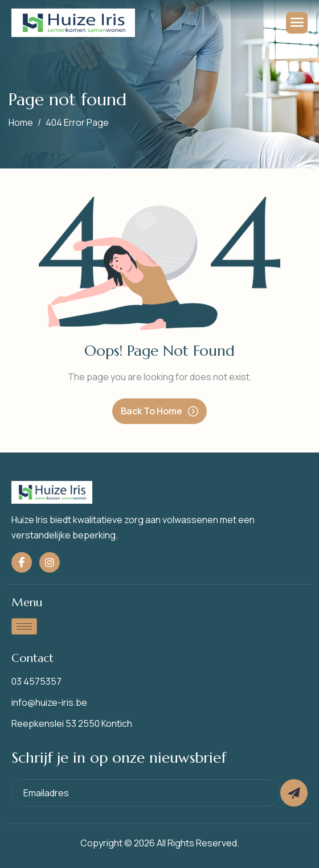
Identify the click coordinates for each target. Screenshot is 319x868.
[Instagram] (50, 562)
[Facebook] (22, 562)
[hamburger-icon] (297, 23)
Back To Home (159, 411)
